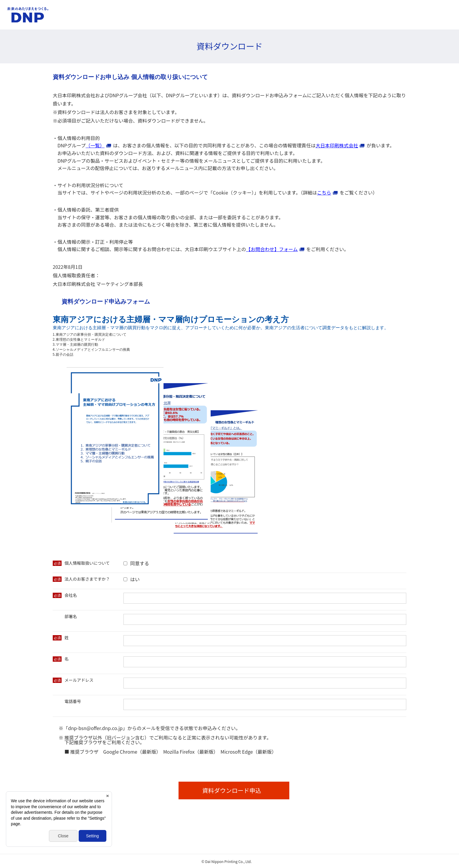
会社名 (71, 595)
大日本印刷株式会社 (337, 145)
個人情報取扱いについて (87, 563)
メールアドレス (79, 680)
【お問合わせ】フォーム (272, 249)
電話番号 (73, 701)
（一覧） (95, 145)
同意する (140, 563)
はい (135, 579)
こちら (324, 192)
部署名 (71, 616)
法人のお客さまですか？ (87, 579)
